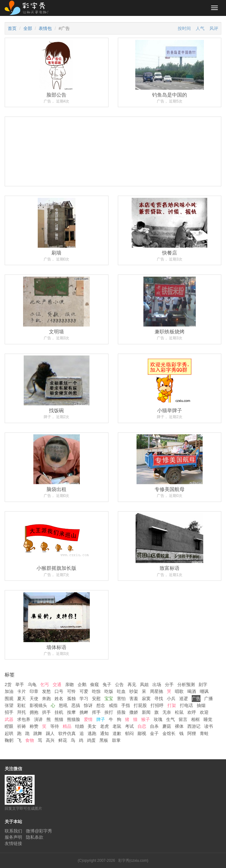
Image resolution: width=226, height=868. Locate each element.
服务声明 (13, 837)
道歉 (117, 733)
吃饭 (109, 691)
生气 (171, 719)
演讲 (38, 719)
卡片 (22, 691)
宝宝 (109, 699)
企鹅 (82, 684)
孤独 (71, 699)
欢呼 (192, 712)
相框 (195, 719)
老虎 (104, 726)
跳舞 (38, 733)
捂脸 (121, 712)
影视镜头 (38, 705)
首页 (12, 28)
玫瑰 (158, 719)
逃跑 (92, 733)
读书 (209, 726)
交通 (57, 684)
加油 (9, 691)
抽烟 (201, 705)
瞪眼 (9, 726)
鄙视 (142, 733)
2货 (8, 684)
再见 (132, 684)
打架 (172, 705)
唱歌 (179, 691)
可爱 (84, 691)
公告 (119, 684)
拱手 (46, 712)
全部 (28, 28)
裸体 (179, 726)
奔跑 (46, 699)
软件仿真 (67, 733)
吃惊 (96, 691)
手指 (126, 705)
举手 (20, 684)
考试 (129, 726)
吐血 (121, 691)
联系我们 (13, 831)
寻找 (159, 699)
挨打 (109, 712)
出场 (157, 684)
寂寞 (146, 699)
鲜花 (63, 740)
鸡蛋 (91, 740)
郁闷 (129, 733)
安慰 (96, 699)
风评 (214, 28)
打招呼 (157, 705)
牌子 (101, 719)
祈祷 (22, 726)
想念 (101, 705)
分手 (169, 684)
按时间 (184, 28)
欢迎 (204, 712)
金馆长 (169, 733)
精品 (67, 726)
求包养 (24, 719)
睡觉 (208, 719)
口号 (59, 691)
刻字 (203, 684)
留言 (183, 719)
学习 (84, 699)
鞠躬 (9, 740)
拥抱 (34, 712)
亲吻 (70, 684)
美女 (92, 726)
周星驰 (156, 691)
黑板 (104, 740)
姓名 (59, 699)
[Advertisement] (113, 181)
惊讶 (88, 705)
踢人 (50, 733)
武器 (9, 719)
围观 (9, 699)
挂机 (59, 712)
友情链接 (13, 843)
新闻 (146, 712)
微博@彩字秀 (39, 831)
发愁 (46, 691)
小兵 (171, 699)
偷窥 (94, 684)
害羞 (134, 699)
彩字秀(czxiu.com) (133, 861)
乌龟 (32, 684)
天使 (34, 699)
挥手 (96, 712)
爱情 (88, 719)
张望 (9, 705)
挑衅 (84, 712)
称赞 (34, 726)
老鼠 (117, 726)
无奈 (167, 712)
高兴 (50, 740)
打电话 (186, 705)
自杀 (154, 726)
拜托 (22, 712)
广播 (209, 699)
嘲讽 (204, 691)
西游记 (194, 726)
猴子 (146, 719)
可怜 (71, 691)
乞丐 (45, 684)
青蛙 (204, 733)
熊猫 (59, 719)
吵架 (134, 691)
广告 (196, 699)
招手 (9, 712)
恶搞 (76, 705)
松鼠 (179, 712)
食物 (30, 740)
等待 (55, 726)
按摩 (71, 712)
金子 (154, 733)
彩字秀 (29, 8)
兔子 (107, 684)
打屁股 (140, 705)
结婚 (79, 726)
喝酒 (192, 691)
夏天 (22, 699)
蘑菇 (167, 726)
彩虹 (22, 705)
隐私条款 (35, 837)
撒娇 (134, 712)
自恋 (142, 726)
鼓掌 (116, 740)
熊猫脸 (74, 719)
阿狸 (192, 733)
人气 (200, 28)
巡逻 (184, 699)
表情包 (45, 28)
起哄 (9, 733)
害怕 (121, 699)
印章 (34, 691)
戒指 (113, 705)
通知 (104, 733)
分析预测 (186, 684)
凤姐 (144, 684)
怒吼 (63, 705)
